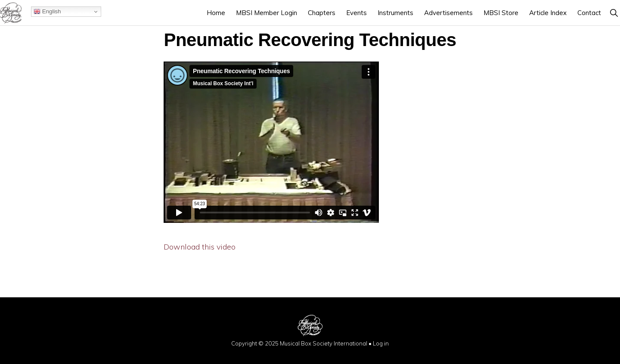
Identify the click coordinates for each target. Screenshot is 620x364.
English (47, 12)
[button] (614, 13)
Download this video (200, 247)
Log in (381, 343)
